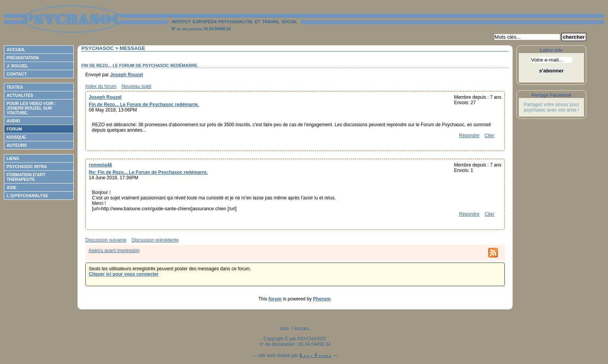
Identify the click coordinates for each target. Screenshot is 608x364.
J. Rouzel (17, 66)
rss (285, 328)
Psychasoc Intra (27, 167)
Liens (13, 158)
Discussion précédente (155, 240)
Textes (15, 87)
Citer (490, 136)
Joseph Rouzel (127, 75)
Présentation (23, 58)
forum (275, 299)
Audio (13, 121)
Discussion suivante (106, 240)
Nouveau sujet (136, 86)
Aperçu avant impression (114, 251)
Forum (14, 129)
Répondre (469, 136)
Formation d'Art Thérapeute (26, 177)
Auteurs (17, 145)
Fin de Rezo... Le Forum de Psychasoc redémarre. (144, 105)
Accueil (16, 50)
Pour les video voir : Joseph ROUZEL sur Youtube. (31, 108)
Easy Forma (316, 355)
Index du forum (101, 86)
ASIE (11, 187)
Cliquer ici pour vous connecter (124, 274)
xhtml (302, 328)
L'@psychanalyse (28, 196)
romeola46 (100, 165)
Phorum (322, 299)
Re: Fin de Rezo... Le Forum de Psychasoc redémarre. (148, 172)
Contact (17, 74)
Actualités (20, 95)
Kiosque (16, 137)
